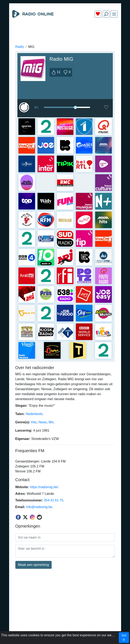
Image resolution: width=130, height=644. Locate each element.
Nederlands (34, 414)
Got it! (124, 637)
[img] (114, 14)
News (43, 422)
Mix (51, 422)
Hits (34, 422)
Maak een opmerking (33, 565)
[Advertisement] (65, 31)
